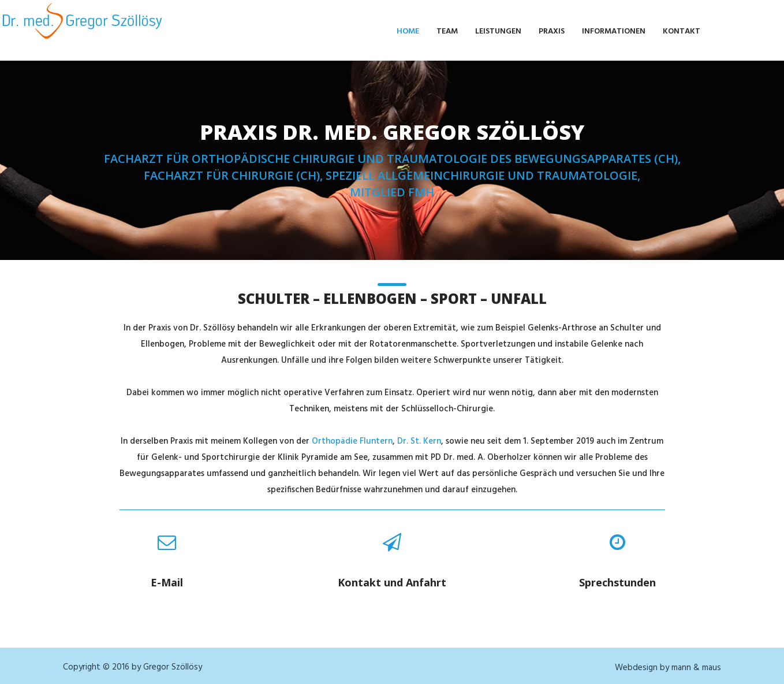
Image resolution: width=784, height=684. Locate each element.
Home (408, 31)
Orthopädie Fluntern (352, 441)
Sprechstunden (617, 582)
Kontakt (682, 31)
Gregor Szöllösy (173, 667)
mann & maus (696, 668)
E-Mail (167, 582)
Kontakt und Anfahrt (392, 582)
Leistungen (498, 31)
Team (447, 31)
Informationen (614, 31)
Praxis (552, 31)
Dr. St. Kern (419, 441)
